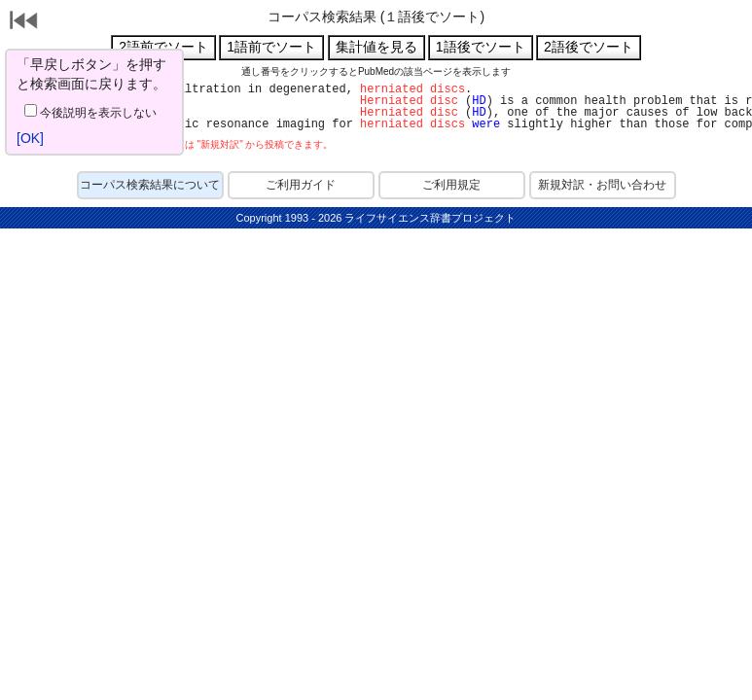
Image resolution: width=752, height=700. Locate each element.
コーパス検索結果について (150, 185)
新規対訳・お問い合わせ (602, 185)
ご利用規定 (451, 185)
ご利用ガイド (301, 185)
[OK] (30, 138)
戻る (24, 22)
